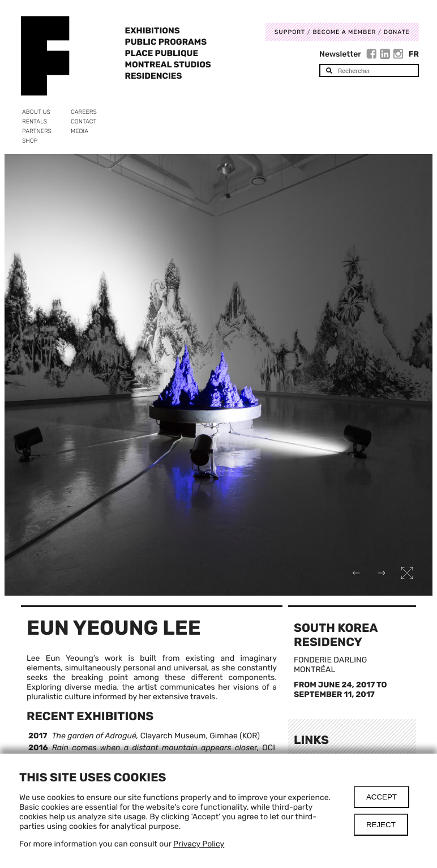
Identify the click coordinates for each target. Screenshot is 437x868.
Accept (382, 797)
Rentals (35, 121)
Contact (83, 121)
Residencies (154, 76)
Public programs (166, 42)
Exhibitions (153, 31)
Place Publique (162, 53)
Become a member (344, 32)
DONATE (397, 32)
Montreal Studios (168, 65)
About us (36, 112)
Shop (30, 141)
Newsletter (340, 54)
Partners (37, 131)
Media (80, 131)
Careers (84, 112)
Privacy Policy (199, 844)
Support (290, 32)
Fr (414, 54)
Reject (381, 825)
